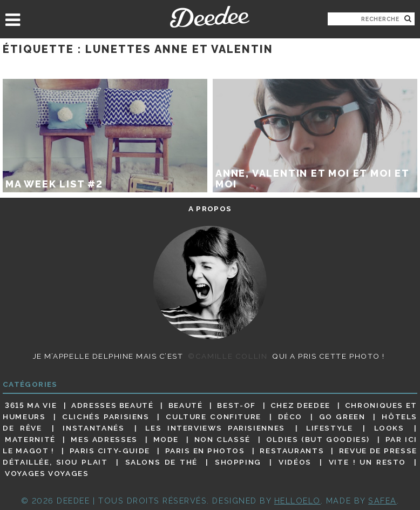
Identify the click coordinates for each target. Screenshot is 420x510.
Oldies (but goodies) (318, 439)
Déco (290, 417)
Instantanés (93, 428)
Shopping (238, 462)
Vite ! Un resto (367, 462)
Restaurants (292, 451)
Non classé (222, 439)
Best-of (236, 405)
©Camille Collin (228, 356)
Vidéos (295, 462)
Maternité (30, 439)
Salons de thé (161, 462)
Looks (389, 428)
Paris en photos (205, 451)
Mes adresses (104, 439)
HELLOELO (297, 501)
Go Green (342, 417)
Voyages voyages (47, 474)
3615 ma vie (31, 405)
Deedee (210, 17)
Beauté (186, 405)
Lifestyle (330, 428)
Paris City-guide (110, 451)
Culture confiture (214, 417)
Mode (166, 439)
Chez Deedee (300, 405)
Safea (382, 501)
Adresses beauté (113, 405)
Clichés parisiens (106, 417)
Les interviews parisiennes (215, 428)
